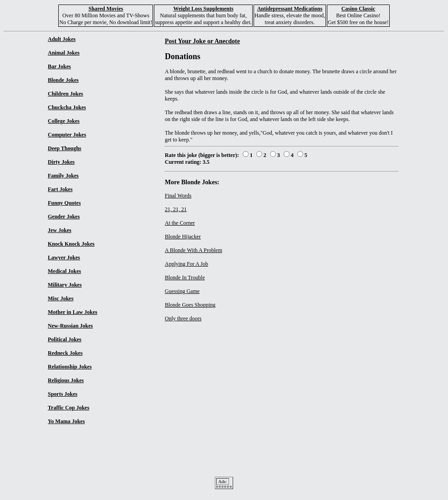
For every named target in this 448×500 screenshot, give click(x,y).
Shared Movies (106, 9)
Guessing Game (182, 291)
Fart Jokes (60, 189)
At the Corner (180, 223)
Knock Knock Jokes (71, 244)
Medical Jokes (64, 271)
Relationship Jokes (70, 367)
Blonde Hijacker (183, 237)
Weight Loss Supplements (204, 9)
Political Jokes (65, 339)
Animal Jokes (64, 53)
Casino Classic (358, 9)
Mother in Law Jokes (73, 312)
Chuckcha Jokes (67, 107)
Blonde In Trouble (185, 278)
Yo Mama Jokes (66, 421)
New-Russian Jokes (70, 326)
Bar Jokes (59, 66)
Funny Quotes (64, 203)
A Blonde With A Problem (193, 250)
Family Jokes (63, 176)
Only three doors (183, 318)
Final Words (178, 196)
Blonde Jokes (63, 80)
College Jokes (64, 121)
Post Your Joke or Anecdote (202, 41)
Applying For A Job (186, 264)
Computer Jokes (67, 135)
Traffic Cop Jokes (69, 408)
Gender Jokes (64, 217)
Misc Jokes (61, 298)
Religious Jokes (66, 380)
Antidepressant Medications (290, 9)
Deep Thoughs (64, 148)
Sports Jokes (63, 394)
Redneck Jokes (65, 353)
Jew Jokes (60, 230)
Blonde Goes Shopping (190, 305)
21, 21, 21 (176, 209)
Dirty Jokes (61, 162)
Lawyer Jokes (64, 258)
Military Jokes (65, 285)
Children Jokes (65, 94)
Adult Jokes (62, 39)
